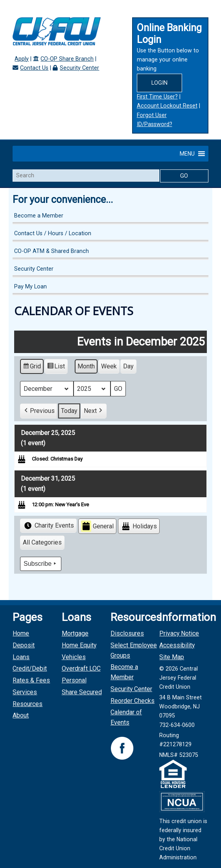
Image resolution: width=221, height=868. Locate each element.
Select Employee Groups (134, 650)
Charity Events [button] (48, 526)
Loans (21, 657)
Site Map (172, 657)
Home (21, 633)
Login (159, 83)
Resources (28, 704)
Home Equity (79, 645)
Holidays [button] (139, 526)
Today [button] (69, 411)
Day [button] (128, 366)
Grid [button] (32, 367)
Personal (74, 680)
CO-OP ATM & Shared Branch (52, 251)
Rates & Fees (31, 680)
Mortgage (75, 633)
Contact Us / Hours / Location (53, 233)
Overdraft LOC (81, 668)
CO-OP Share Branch (67, 59)
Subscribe (41, 564)
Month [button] (86, 366)
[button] (187, 154)
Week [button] (109, 366)
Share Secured (82, 692)
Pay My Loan (30, 287)
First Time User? (157, 97)
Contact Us (34, 68)
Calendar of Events (126, 717)
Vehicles (74, 657)
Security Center (79, 68)
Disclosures (127, 633)
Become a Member (39, 216)
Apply (22, 59)
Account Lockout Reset (167, 106)
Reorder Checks (133, 701)
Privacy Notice (179, 633)
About (21, 715)
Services (25, 692)
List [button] (56, 367)
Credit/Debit (30, 668)
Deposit (24, 645)
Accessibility (177, 645)
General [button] (97, 526)
